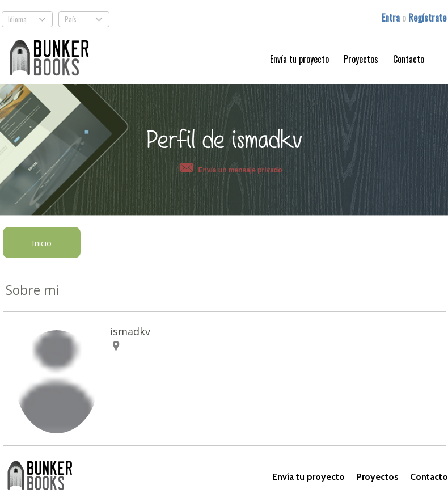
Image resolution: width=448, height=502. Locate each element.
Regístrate (427, 18)
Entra (392, 18)
